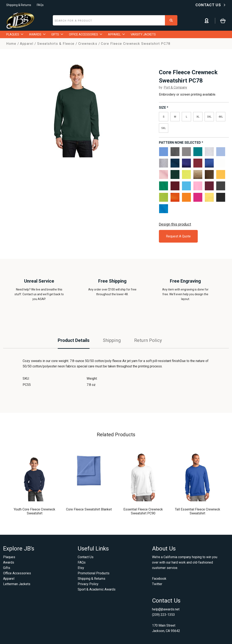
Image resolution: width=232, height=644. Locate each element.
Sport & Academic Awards (97, 589)
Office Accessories (17, 573)
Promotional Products (94, 573)
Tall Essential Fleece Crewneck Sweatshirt (198, 511)
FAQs (40, 5)
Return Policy (148, 340)
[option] (77, 111)
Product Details (74, 340)
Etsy (81, 568)
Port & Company (175, 87)
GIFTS (57, 34)
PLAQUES (15, 34)
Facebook (159, 579)
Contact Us (86, 557)
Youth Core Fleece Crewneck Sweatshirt (34, 511)
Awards (9, 562)
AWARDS (37, 34)
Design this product (175, 224)
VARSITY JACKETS (143, 34)
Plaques (9, 557)
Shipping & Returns (19, 5)
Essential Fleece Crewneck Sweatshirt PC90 (143, 511)
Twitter (157, 584)
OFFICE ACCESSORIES (86, 34)
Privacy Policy (88, 584)
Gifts (7, 568)
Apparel (9, 579)
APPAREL (116, 34)
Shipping (112, 340)
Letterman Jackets (17, 584)
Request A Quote (178, 236)
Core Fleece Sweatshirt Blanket (89, 509)
